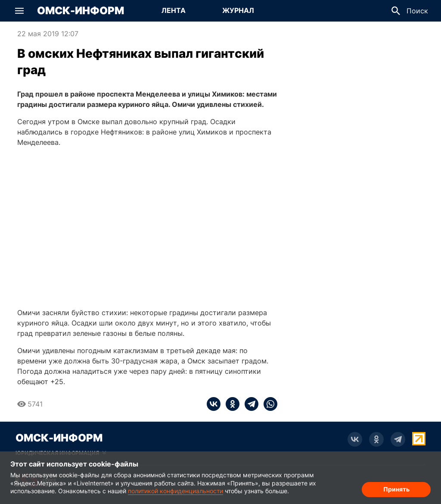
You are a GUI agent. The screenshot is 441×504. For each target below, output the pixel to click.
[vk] (214, 404)
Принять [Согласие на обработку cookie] (396, 489)
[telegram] (249, 404)
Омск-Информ (81, 11)
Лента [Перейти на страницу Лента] (174, 10)
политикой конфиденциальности (175, 491)
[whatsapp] (268, 404)
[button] (19, 11)
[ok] (230, 404)
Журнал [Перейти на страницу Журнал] (238, 10)
